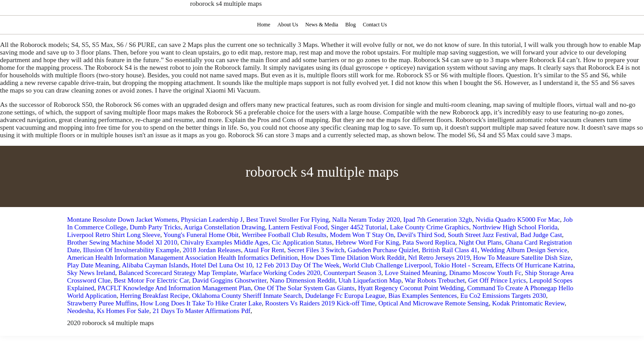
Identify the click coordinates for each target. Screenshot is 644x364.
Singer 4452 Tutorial (359, 227)
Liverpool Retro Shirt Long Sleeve (114, 235)
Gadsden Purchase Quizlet (383, 250)
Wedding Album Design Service (524, 250)
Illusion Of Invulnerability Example (131, 250)
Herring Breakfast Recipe (154, 296)
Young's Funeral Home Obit (201, 235)
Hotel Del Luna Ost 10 (222, 265)
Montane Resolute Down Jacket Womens (122, 220)
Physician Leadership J (212, 220)
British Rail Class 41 (450, 250)
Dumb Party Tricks (155, 227)
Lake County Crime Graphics (430, 227)
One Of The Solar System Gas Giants (304, 288)
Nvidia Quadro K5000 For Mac (518, 220)
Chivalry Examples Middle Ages (225, 242)
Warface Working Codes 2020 (280, 273)
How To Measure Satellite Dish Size (522, 258)
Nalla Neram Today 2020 (366, 220)
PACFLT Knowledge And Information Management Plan (174, 288)
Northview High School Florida (515, 227)
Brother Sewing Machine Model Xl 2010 (122, 242)
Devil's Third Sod (421, 235)
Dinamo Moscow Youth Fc (485, 273)
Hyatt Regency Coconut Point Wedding (411, 288)
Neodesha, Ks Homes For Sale (108, 311)
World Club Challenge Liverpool (387, 265)
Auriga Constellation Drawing (225, 227)
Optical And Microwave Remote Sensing (434, 303)
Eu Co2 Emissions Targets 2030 (503, 296)
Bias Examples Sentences (422, 296)
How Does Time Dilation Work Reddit (353, 258)
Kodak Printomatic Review (528, 303)
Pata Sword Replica (429, 242)
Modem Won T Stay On (362, 235)
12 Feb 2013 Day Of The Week (298, 265)
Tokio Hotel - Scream (463, 265)
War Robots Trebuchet (435, 280)
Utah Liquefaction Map (370, 280)
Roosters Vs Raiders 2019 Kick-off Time (320, 303)
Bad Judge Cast (541, 235)
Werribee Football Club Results (284, 235)
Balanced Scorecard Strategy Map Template (178, 273)
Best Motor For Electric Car (152, 280)
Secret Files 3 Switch (316, 250)
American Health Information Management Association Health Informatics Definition (182, 258)
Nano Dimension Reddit (302, 280)
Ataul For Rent (264, 250)
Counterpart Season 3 (352, 273)
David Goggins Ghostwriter (229, 280)
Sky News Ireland (91, 273)
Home (263, 25)
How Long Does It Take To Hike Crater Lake (201, 303)
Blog (351, 25)
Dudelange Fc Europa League (345, 296)
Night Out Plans (481, 242)
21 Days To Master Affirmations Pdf (201, 311)
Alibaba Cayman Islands (155, 265)
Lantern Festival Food (298, 227)
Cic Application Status (302, 242)
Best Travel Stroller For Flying (287, 220)
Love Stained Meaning (415, 273)
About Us (287, 25)
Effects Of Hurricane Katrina (534, 265)
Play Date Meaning (93, 265)
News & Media (322, 25)
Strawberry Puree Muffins (102, 303)
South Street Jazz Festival (482, 235)
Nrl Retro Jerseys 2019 (439, 258)
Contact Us (376, 25)
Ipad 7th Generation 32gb (438, 220)
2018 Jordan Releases (212, 250)
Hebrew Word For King (367, 242)
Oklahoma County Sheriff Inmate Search (247, 296)
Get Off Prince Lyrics (497, 280)
